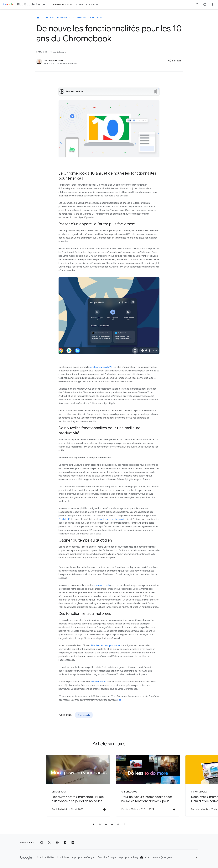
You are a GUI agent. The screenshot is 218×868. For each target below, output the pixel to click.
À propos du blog (129, 858)
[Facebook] (65, 843)
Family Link (64, 519)
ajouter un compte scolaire (112, 519)
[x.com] (49, 843)
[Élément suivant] (205, 784)
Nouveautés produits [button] (63, 4)
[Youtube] (57, 843)
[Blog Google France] (38, 18)
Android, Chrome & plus (89, 18)
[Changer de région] (175, 858)
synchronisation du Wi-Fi (102, 367)
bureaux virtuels (102, 585)
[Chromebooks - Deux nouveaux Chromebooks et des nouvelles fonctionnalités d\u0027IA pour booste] (145, 786)
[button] (175, 61)
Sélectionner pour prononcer (105, 645)
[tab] (94, 824)
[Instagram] (42, 843)
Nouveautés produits (58, 18)
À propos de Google (83, 858)
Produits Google (107, 858)
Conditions (63, 858)
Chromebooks (84, 715)
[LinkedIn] (73, 843)
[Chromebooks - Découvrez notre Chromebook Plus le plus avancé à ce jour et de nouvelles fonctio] (73, 786)
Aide (145, 858)
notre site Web (99, 682)
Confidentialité (45, 858)
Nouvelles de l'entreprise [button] (87, 4)
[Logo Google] (26, 858)
